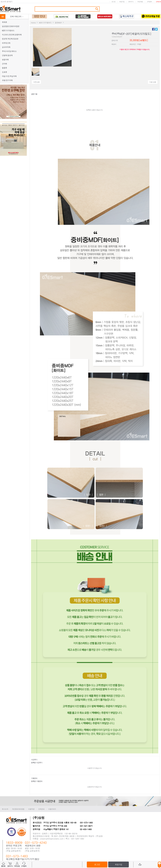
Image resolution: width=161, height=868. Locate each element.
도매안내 (158, 2)
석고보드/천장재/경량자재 (12, 35)
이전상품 (36, 82)
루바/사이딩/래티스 (9, 51)
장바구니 (131, 2)
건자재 (4, 64)
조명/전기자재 (7, 80)
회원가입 (122, 2)
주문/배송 (140, 2)
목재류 (4, 22)
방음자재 (5, 60)
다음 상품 (153, 82)
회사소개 (5, 809)
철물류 (4, 68)
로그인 (113, 2)
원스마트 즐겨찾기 (7, 1)
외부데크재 (6, 43)
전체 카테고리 (17, 16)
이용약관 (31, 809)
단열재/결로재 (7, 55)
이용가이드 (52, 809)
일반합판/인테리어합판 (11, 26)
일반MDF (58, 23)
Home (33, 23)
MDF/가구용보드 (8, 30)
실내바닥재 (6, 47)
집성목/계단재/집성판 (10, 39)
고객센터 (149, 2)
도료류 (4, 72)
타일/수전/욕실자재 (9, 76)
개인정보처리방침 (18, 809)
